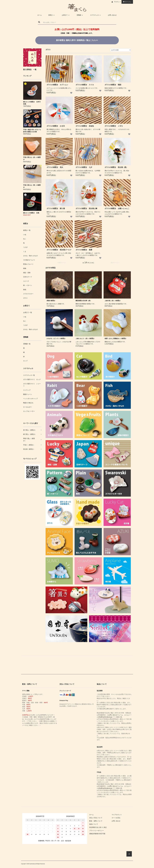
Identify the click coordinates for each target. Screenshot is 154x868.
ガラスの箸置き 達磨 (84, 250)
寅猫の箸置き (51, 301)
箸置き (52, 15)
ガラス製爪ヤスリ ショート (32, 385)
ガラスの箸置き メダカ (114, 126)
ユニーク (26, 281)
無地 (25, 290)
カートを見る (116, 818)
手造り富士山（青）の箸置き (32, 186)
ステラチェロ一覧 (29, 375)
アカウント (117, 2)
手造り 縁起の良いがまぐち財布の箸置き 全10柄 (32, 131)
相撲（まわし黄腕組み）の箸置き (115, 338)
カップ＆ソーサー (29, 411)
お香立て (66, 15)
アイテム (127, 2)
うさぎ (25, 247)
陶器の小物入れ (28, 403)
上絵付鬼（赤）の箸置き (113, 301)
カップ (25, 361)
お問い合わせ (112, 15)
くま (25, 251)
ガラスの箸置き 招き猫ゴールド (59, 250)
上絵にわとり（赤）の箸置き (85, 338)
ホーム (40, 15)
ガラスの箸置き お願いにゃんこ (117, 208)
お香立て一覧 (28, 312)
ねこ (25, 239)
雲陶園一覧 (27, 344)
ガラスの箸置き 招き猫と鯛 (86, 208)
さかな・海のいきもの (30, 256)
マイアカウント (117, 815)
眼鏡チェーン (28, 394)
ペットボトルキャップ (30, 399)
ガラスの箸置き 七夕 (84, 167)
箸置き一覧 (27, 230)
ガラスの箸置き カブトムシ (57, 85)
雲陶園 (80, 15)
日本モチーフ (28, 277)
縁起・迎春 (27, 273)
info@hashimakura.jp (105, 717)
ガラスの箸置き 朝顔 (113, 85)
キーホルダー (28, 407)
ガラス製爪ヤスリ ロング (32, 379)
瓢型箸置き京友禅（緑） (84, 301)
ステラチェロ (96, 15)
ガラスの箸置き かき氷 (56, 126)
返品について (94, 824)
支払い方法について (96, 818)
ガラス (25, 298)
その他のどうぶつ (29, 260)
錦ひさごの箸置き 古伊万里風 (32, 103)
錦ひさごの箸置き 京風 (31, 213)
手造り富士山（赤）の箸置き (32, 158)
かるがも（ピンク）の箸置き (56, 338)
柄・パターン (28, 285)
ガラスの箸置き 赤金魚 (85, 126)
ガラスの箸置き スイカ (85, 85)
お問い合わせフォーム (116, 715)
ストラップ (27, 390)
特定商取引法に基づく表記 (98, 827)
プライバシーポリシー (97, 831)
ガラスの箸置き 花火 (55, 167)
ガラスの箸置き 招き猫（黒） (116, 167)
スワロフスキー (28, 294)
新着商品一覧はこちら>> (77, 40)
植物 (25, 268)
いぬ (25, 235)
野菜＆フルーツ (28, 264)
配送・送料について (96, 821)
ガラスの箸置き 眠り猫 (56, 208)
